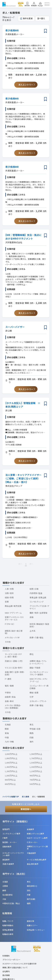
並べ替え (41, 18)
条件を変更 (28, 18)
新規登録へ (26, 809)
